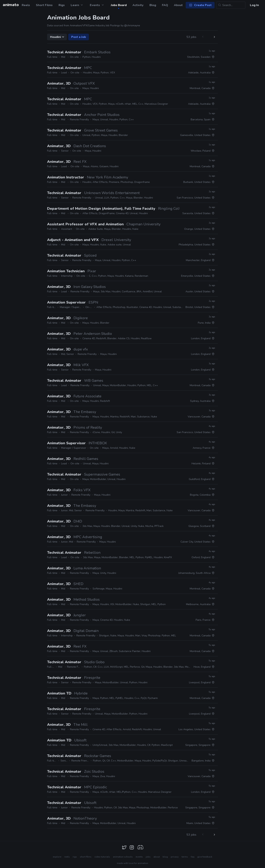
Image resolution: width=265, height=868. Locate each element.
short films (86, 857)
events (139, 857)
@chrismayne (132, 25)
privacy (175, 857)
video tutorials (102, 857)
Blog (153, 5)
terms (185, 857)
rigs (75, 857)
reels (67, 857)
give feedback (205, 857)
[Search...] (231, 5)
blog (165, 857)
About (178, 5)
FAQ (165, 5)
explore (57, 857)
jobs (148, 857)
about (157, 857)
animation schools (123, 857)
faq (193, 857)
